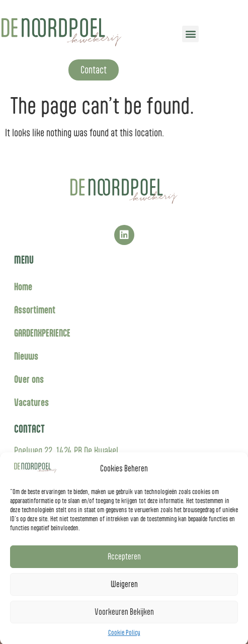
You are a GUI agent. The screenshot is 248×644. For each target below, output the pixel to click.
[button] (190, 34)
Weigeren (124, 590)
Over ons (29, 379)
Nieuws (26, 356)
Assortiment (35, 310)
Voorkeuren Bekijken (124, 617)
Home (23, 287)
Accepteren (124, 562)
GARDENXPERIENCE (42, 333)
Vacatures (31, 402)
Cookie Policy (124, 638)
